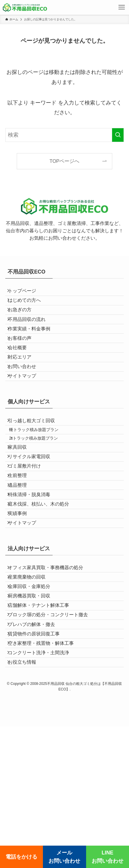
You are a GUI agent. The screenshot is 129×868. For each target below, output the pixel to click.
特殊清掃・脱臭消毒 (33, 573)
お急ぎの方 (24, 320)
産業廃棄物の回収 (31, 677)
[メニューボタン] (122, 7)
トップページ (26, 293)
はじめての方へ (29, 307)
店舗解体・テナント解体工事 (43, 719)
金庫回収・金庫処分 (33, 691)
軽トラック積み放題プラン (40, 479)
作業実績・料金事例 (33, 348)
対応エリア (24, 389)
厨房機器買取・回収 (33, 705)
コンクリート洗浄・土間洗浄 (43, 788)
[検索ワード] (65, 135)
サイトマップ (26, 417)
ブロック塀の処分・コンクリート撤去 (52, 732)
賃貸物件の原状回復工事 (38, 760)
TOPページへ (65, 161)
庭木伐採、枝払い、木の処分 (43, 587)
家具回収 (21, 505)
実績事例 (21, 601)
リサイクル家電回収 (33, 518)
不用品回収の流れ (31, 334)
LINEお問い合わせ (108, 857)
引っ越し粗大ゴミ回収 (36, 466)
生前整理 (21, 546)
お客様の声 (24, 362)
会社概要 (21, 376)
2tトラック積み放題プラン (40, 491)
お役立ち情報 (26, 801)
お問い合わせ (26, 403)
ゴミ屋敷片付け (29, 532)
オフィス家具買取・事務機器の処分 (50, 664)
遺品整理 (21, 560)
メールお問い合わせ (64, 857)
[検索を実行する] (118, 135)
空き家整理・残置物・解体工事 (45, 774)
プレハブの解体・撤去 (36, 746)
